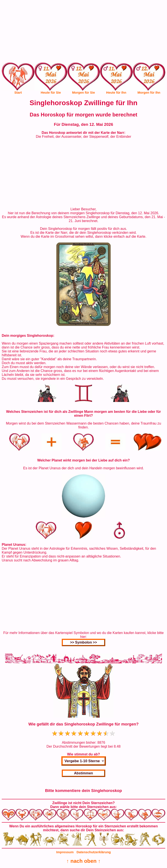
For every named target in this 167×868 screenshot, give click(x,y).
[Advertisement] (83, 32)
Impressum (65, 852)
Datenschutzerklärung (94, 852)
